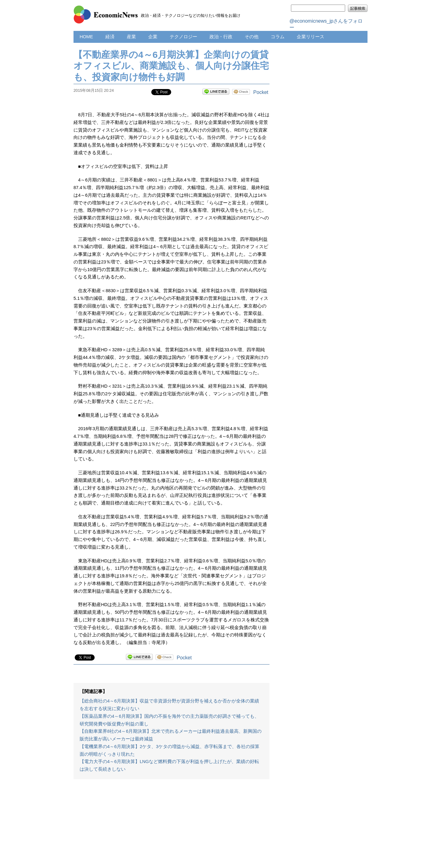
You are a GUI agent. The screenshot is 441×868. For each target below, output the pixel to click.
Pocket (261, 92)
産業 (131, 37)
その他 (252, 37)
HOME (86, 37)
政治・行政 (221, 37)
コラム (278, 37)
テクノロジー (183, 37)
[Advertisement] (171, 827)
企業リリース (311, 37)
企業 (153, 37)
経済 (110, 37)
